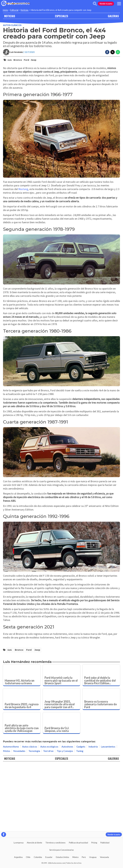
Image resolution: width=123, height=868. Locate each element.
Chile (28, 857)
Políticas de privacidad (78, 843)
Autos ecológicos (49, 812)
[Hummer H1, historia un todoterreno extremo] (22, 741)
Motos (7, 816)
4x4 (10, 60)
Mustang (23, 255)
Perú (84, 857)
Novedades (19, 816)
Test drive (48, 816)
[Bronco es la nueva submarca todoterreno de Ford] (101, 765)
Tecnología (34, 816)
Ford (26, 60)
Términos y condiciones (55, 843)
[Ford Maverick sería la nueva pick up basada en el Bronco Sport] (62, 741)
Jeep (34, 60)
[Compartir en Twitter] (113, 52)
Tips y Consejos (65, 816)
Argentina (18, 857)
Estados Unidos (62, 857)
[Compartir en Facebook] (107, 52)
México (75, 857)
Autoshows (67, 812)
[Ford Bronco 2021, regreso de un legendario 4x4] (22, 765)
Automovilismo (11, 812)
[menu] (119, 4)
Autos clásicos (12, 25)
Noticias (25, 10)
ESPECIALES (62, 16)
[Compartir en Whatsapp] (118, 52)
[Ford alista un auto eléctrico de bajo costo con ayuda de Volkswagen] (22, 789)
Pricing (94, 843)
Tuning (80, 816)
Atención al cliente (34, 843)
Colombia (38, 857)
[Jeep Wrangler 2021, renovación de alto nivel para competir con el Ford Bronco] (62, 765)
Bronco (18, 60)
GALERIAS (113, 16)
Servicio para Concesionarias (62, 850)
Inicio (5, 10)
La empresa (19, 843)
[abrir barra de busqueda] (95, 4)
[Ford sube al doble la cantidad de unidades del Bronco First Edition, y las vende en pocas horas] (101, 741)
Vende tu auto (106, 4)
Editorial (14, 10)
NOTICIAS (10, 16)
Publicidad (105, 843)
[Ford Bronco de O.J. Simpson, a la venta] (62, 789)
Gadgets (81, 812)
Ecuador (49, 857)
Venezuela (104, 857)
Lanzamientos (108, 812)
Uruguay (93, 857)
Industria (93, 812)
